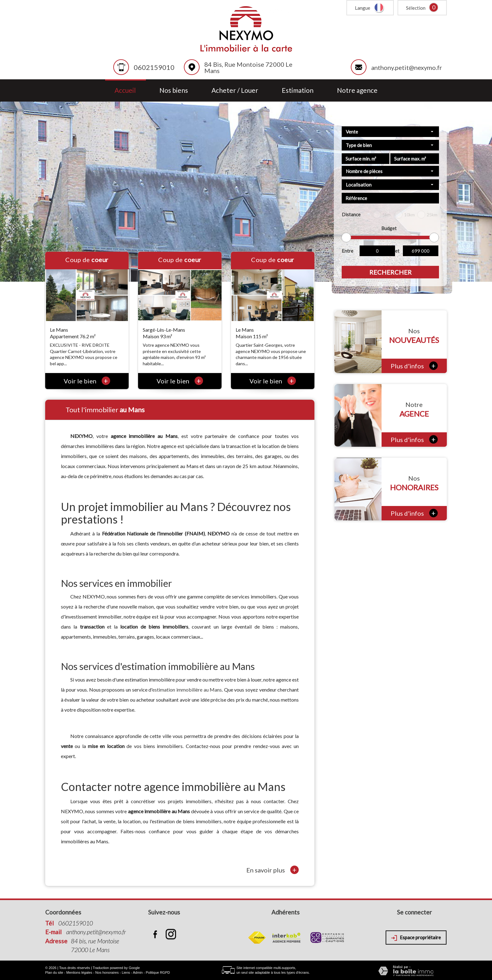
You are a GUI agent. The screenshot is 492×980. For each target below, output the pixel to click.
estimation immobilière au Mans (187, 690)
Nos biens (174, 90)
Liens (126, 972)
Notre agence (357, 90)
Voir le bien (87, 381)
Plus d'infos (414, 366)
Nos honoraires (107, 972)
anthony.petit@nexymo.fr (407, 67)
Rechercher (390, 272)
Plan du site (54, 972)
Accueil (125, 90)
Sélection (416, 8)
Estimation (298, 90)
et (397, 251)
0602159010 (154, 67)
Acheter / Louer (235, 90)
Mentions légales (79, 972)
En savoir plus (273, 870)
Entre (348, 251)
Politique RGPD (158, 972)
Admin (138, 972)
